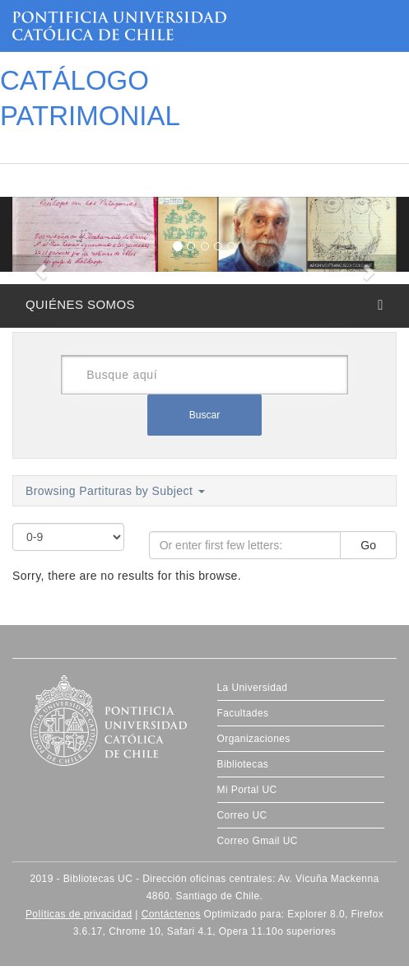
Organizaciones (254, 739)
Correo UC (242, 815)
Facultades (243, 713)
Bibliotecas (243, 764)
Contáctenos (171, 914)
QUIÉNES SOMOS (80, 304)
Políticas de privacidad (79, 914)
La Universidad (253, 688)
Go (368, 545)
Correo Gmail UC (258, 841)
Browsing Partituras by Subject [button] (115, 491)
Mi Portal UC (247, 790)
